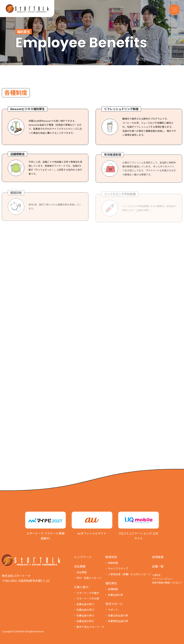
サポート (113, 610)
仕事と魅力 (81, 587)
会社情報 (82, 572)
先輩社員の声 (116, 595)
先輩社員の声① (85, 604)
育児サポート (114, 604)
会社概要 (80, 566)
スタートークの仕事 (88, 598)
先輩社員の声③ (85, 615)
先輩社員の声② (85, 610)
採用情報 (158, 557)
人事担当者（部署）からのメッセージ (129, 574)
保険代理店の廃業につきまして (167, 582)
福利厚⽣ (111, 583)
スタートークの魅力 (88, 593)
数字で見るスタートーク (90, 627)
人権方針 (156, 575)
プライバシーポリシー (163, 579)
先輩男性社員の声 (118, 621)
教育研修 (111, 557)
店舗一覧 (158, 566)
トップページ (83, 557)
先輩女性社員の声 (118, 615)
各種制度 (113, 589)
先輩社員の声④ (85, 621)
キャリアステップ (118, 568)
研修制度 (113, 563)
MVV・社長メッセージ (89, 578)
